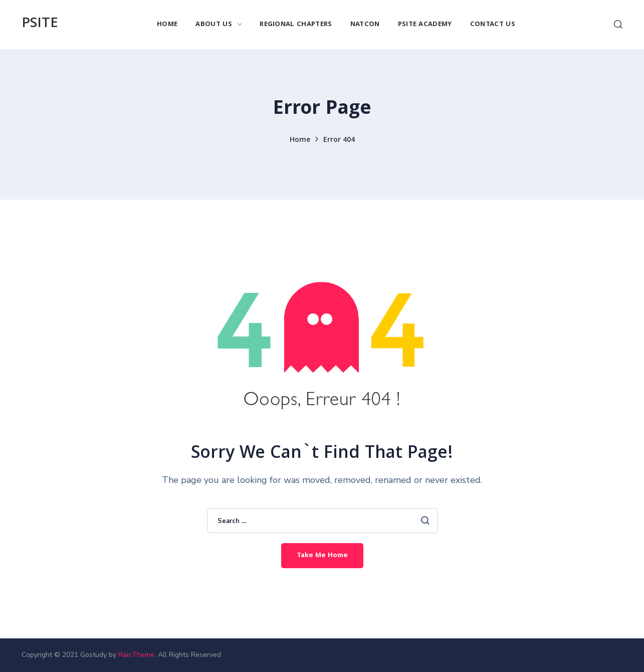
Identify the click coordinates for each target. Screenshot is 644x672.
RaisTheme (136, 655)
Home (300, 140)
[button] (618, 25)
